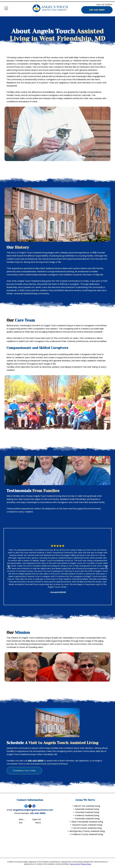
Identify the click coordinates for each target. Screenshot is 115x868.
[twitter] (30, 806)
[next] (106, 567)
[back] (9, 567)
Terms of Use (75, 864)
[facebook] (26, 806)
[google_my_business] (34, 806)
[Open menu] (6, 8)
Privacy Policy (86, 864)
